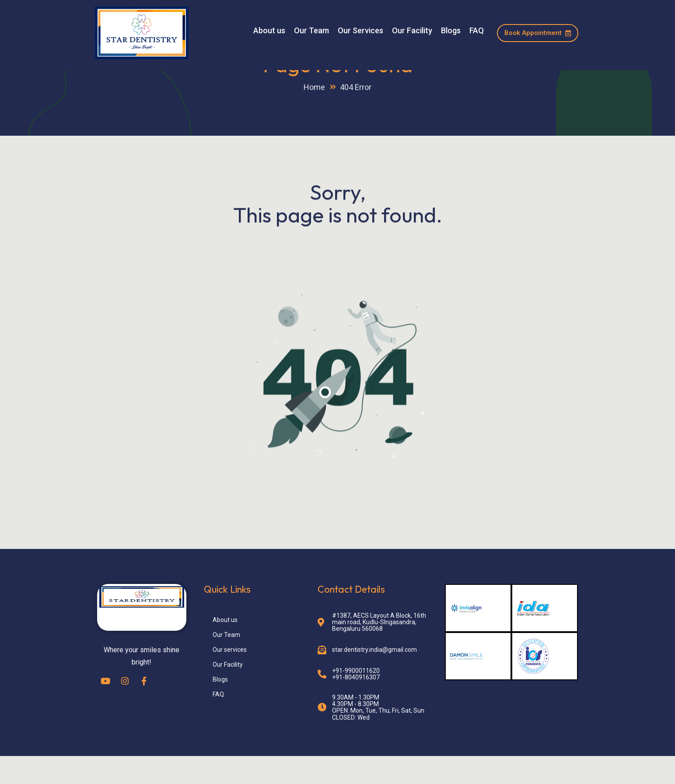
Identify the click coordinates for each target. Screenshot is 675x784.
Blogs (451, 31)
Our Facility (412, 31)
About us (269, 31)
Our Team (311, 31)
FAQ (477, 31)
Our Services (360, 31)
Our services (230, 677)
